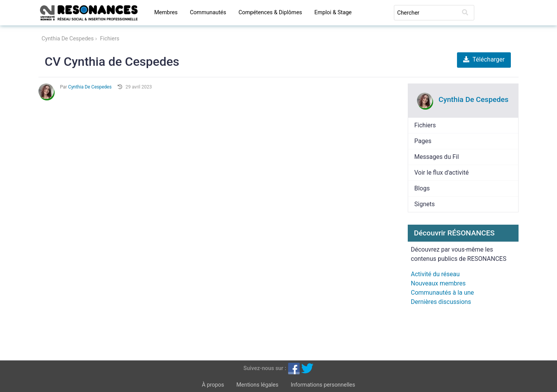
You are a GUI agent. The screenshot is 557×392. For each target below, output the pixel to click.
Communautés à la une (442, 293)
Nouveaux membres (438, 283)
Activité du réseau (435, 274)
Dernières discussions (441, 302)
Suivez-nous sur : (265, 368)
